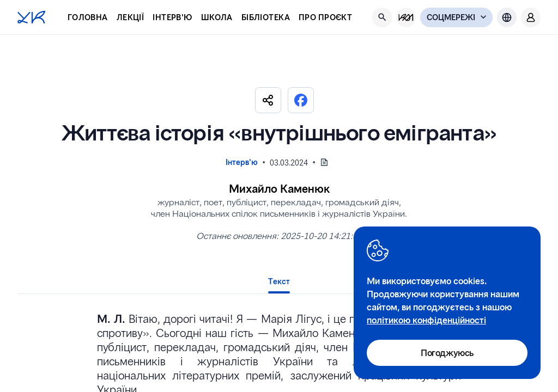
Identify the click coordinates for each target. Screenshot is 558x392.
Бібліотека (266, 17)
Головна (88, 17)
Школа (217, 17)
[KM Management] (406, 17)
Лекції (131, 17)
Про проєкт (325, 17)
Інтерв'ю (172, 17)
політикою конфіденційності (426, 320)
